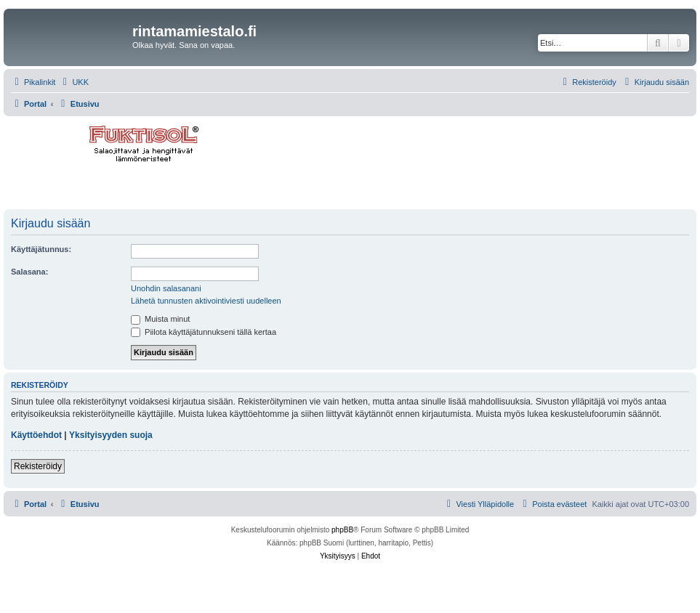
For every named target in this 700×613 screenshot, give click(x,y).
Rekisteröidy (38, 466)
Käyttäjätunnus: (41, 249)
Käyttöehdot (36, 435)
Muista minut (160, 319)
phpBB (342, 530)
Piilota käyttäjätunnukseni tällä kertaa (204, 332)
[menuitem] (74, 82)
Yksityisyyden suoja (111, 435)
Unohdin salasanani (166, 288)
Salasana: (29, 272)
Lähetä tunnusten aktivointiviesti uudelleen (206, 301)
